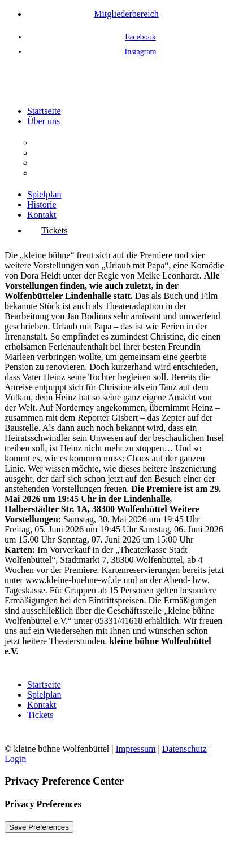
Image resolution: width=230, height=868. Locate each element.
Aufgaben (51, 153)
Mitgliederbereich (126, 14)
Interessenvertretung (70, 173)
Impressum (135, 749)
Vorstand (49, 163)
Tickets (40, 715)
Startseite (44, 111)
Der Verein (52, 142)
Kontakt (42, 215)
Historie (42, 204)
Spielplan (44, 194)
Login (15, 759)
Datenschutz (185, 749)
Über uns (44, 121)
